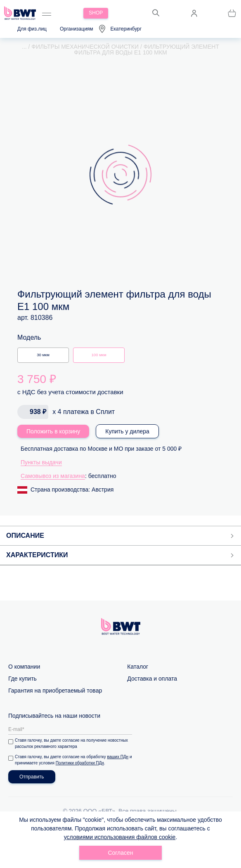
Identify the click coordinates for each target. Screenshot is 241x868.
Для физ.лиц (32, 29)
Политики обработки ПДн (80, 763)
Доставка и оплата (152, 679)
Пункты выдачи (41, 462)
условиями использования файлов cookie (120, 837)
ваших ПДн (118, 757)
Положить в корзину (53, 431)
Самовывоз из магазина (53, 476)
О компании (24, 667)
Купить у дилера (127, 431)
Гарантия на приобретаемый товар (55, 691)
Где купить (22, 679)
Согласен (120, 853)
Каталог (138, 667)
